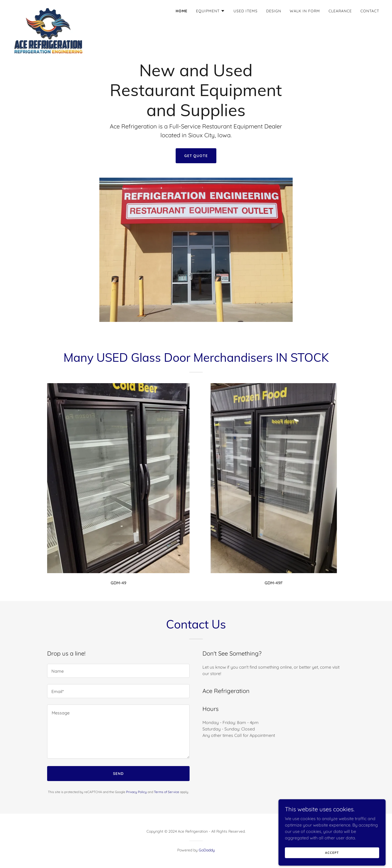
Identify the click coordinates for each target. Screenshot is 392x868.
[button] (210, 11)
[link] (49, 9)
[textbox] (118, 671)
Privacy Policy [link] (136, 792)
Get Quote (196, 156)
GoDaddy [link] (207, 850)
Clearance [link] (340, 11)
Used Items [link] (246, 11)
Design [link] (274, 11)
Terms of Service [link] (167, 792)
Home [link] (182, 11)
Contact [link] (370, 11)
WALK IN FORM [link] (305, 11)
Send (118, 774)
